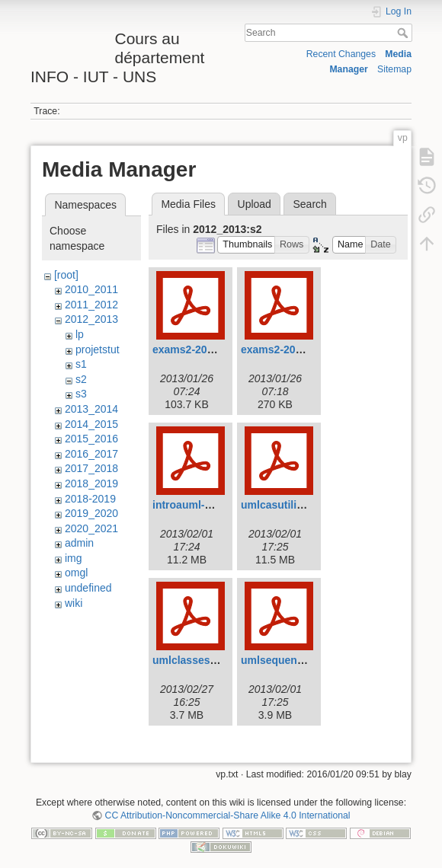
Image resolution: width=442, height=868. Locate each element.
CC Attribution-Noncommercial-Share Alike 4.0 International (228, 815)
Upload (255, 204)
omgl (76, 573)
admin (79, 543)
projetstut (98, 349)
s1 (81, 364)
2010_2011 (91, 289)
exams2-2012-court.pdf (211, 349)
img (74, 558)
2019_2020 (91, 513)
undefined (88, 588)
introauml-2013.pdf (200, 505)
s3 (81, 394)
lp (80, 334)
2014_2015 (91, 424)
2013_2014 (91, 409)
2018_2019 (91, 483)
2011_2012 (91, 305)
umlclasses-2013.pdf (205, 660)
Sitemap (394, 69)
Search (404, 33)
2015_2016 (91, 439)
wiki (74, 603)
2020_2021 (91, 528)
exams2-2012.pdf (284, 349)
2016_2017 (91, 454)
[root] (66, 275)
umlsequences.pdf (288, 660)
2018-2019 (90, 499)
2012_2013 (91, 319)
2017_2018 (91, 468)
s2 (81, 379)
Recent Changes (341, 54)
